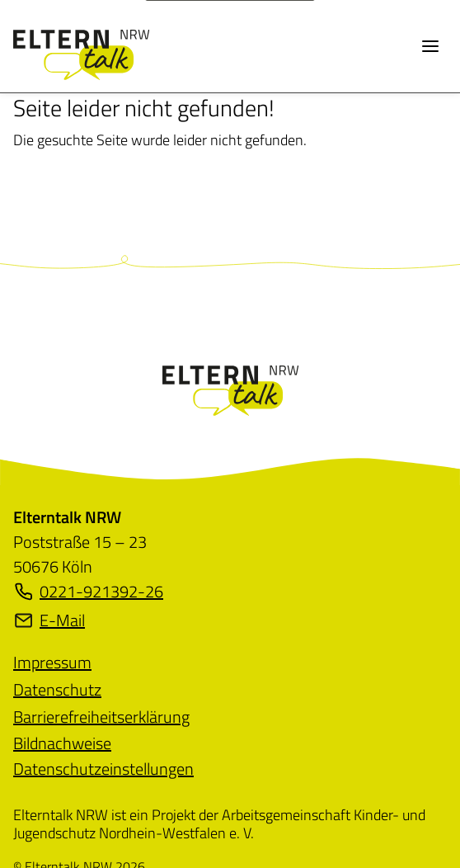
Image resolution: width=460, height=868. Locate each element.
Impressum (52, 662)
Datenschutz (57, 689)
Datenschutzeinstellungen (103, 769)
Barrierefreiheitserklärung (101, 717)
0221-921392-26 (88, 592)
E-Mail (49, 620)
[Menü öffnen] (430, 46)
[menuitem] (52, 662)
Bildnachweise (62, 743)
